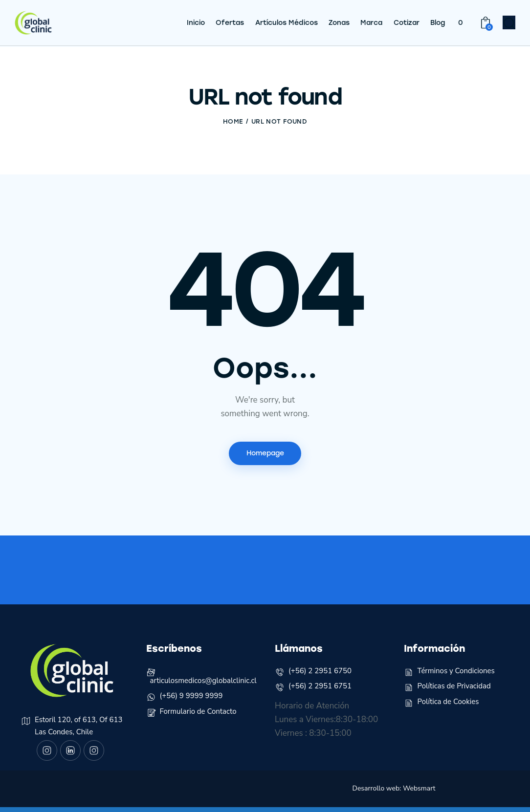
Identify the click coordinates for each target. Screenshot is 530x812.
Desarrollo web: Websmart (394, 793)
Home (233, 121)
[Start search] (509, 25)
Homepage (265, 454)
